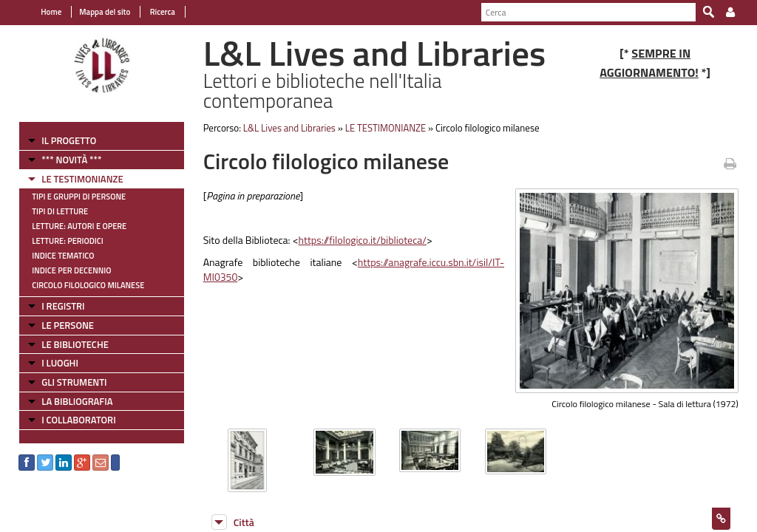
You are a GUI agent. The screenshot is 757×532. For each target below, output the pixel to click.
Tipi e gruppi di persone (79, 197)
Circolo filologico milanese (88, 285)
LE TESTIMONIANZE (82, 179)
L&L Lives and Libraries (289, 128)
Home (51, 12)
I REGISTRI (63, 306)
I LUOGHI (60, 363)
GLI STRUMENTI (74, 382)
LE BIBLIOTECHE (75, 344)
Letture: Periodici (67, 241)
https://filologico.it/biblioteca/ (363, 240)
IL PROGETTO (69, 140)
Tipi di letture (60, 211)
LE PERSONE (68, 325)
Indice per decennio (71, 270)
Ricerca (162, 12)
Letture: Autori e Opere (79, 226)
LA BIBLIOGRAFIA (77, 401)
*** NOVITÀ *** (71, 160)
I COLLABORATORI (78, 420)
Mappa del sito (105, 12)
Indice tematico (63, 256)
